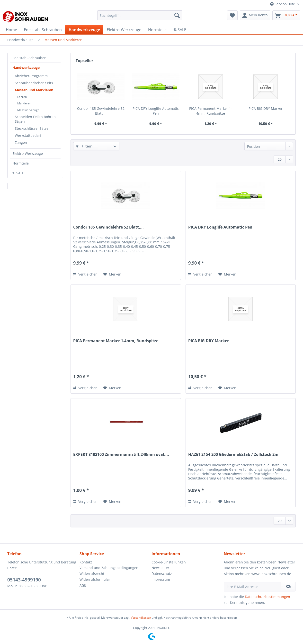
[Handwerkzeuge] (84, 30)
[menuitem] (140, 18)
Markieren (24, 103)
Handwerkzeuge (26, 68)
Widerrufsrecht (92, 574)
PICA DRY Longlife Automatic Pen (156, 111)
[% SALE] (180, 30)
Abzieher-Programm (31, 76)
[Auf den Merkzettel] (112, 274)
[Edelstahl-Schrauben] (43, 30)
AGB (83, 585)
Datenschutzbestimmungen (267, 597)
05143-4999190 (24, 580)
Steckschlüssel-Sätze (32, 128)
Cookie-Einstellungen (169, 562)
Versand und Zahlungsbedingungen (109, 568)
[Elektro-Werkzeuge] (124, 30)
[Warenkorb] (286, 15)
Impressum (161, 579)
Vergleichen (85, 274)
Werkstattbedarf (28, 135)
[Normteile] (157, 30)
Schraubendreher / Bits (34, 83)
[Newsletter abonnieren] (288, 587)
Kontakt (86, 562)
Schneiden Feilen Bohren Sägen (35, 119)
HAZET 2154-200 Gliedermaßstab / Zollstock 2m (233, 455)
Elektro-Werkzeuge (28, 153)
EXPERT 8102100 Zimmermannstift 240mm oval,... (121, 455)
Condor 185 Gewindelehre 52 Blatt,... (101, 111)
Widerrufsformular (95, 579)
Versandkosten (141, 618)
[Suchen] (177, 15)
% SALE (18, 173)
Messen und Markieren (34, 90)
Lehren (22, 97)
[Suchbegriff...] (140, 15)
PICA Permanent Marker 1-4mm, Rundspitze (211, 111)
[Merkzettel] (232, 15)
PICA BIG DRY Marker (266, 108)
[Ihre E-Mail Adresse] (253, 587)
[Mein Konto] (255, 15)
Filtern (84, 146)
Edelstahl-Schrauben (29, 58)
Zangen (21, 143)
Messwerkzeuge (28, 110)
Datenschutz (162, 574)
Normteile (21, 163)
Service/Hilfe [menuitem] (283, 4)
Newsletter (160, 568)
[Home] (11, 30)
